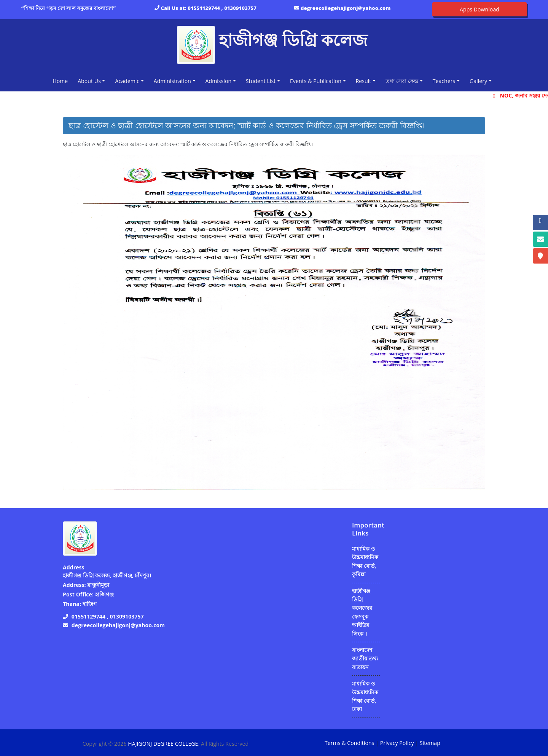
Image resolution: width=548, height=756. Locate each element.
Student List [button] (261, 81)
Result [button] (364, 81)
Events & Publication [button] (316, 81)
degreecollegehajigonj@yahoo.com (346, 8)
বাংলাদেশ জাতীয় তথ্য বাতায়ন (365, 659)
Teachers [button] (444, 81)
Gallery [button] (478, 81)
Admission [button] (219, 81)
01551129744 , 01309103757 (222, 8)
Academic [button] (127, 81)
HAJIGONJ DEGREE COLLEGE (163, 744)
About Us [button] (89, 81)
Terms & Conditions (349, 743)
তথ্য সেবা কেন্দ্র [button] (402, 81)
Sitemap (430, 743)
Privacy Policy (397, 743)
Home (62, 81)
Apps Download (479, 9)
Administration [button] (172, 81)
